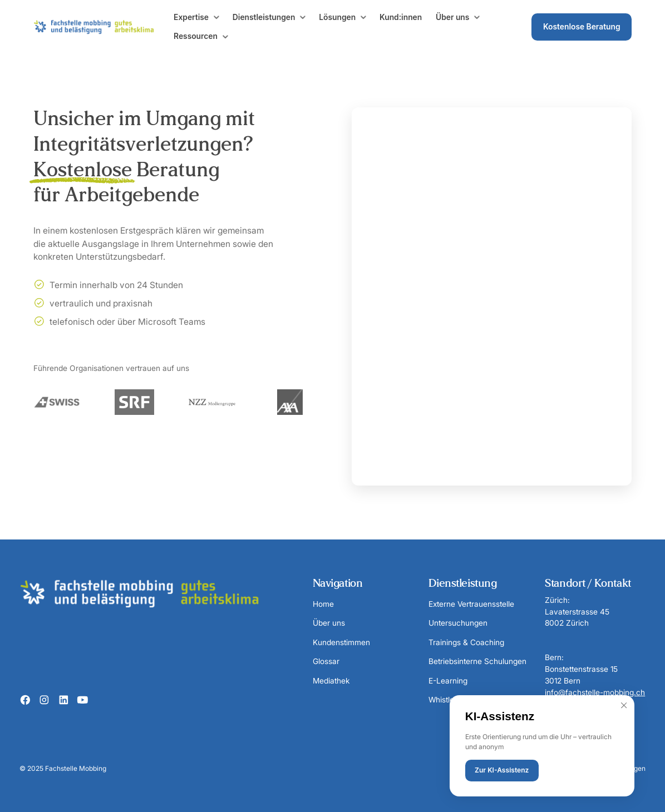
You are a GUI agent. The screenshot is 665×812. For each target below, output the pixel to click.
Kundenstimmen (341, 642)
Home (323, 604)
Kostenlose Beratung (582, 27)
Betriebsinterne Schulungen (477, 661)
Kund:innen (401, 17)
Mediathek (331, 681)
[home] (100, 27)
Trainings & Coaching (466, 642)
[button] (197, 18)
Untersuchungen (458, 623)
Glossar (326, 661)
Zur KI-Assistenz (502, 770)
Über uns (329, 623)
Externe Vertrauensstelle (471, 604)
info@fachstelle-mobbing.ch (595, 692)
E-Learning (448, 681)
